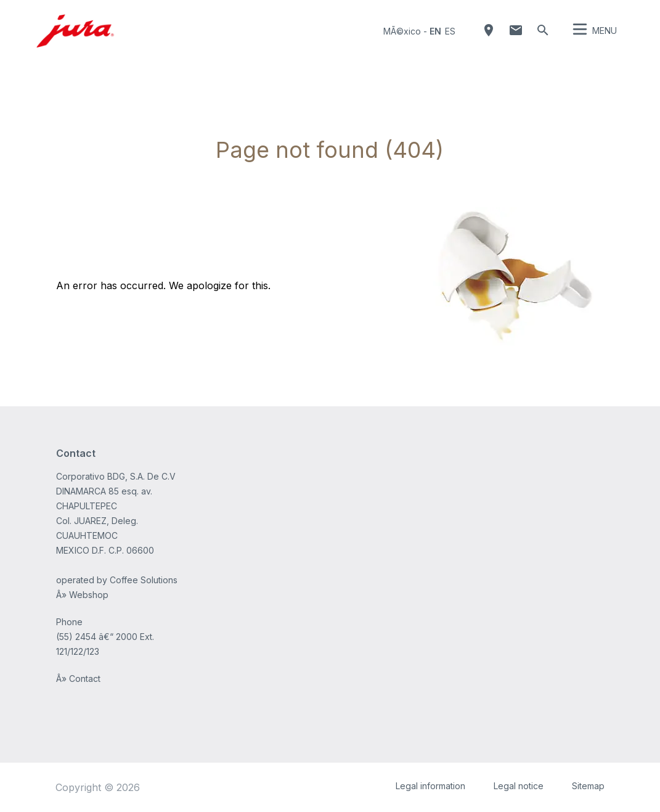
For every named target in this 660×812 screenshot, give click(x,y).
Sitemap (588, 786)
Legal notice (519, 786)
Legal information (430, 786)
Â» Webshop (82, 595)
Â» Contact (78, 679)
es (450, 31)
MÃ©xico (402, 31)
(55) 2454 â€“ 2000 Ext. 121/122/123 (105, 644)
